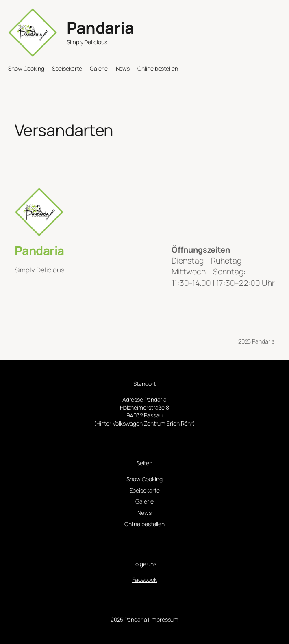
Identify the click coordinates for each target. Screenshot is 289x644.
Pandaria (100, 28)
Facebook (144, 580)
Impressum (164, 619)
